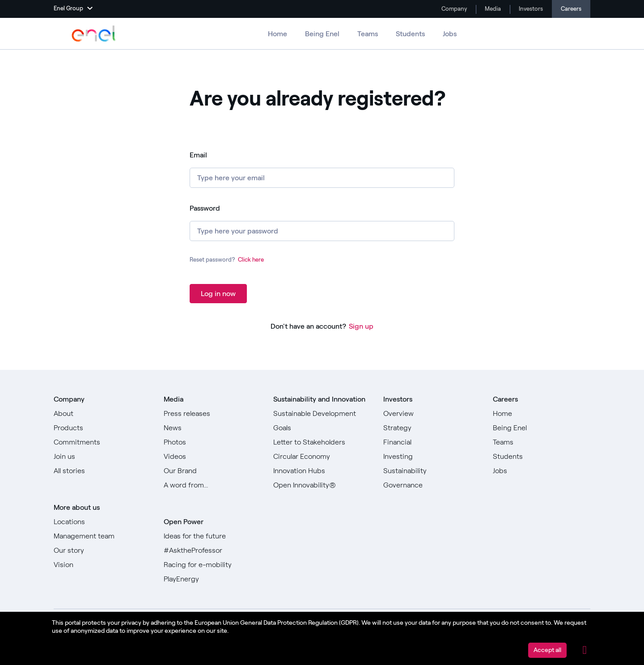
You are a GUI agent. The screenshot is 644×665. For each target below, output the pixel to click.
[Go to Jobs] (542, 471)
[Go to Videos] (212, 457)
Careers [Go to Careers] (571, 9)
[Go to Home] (542, 414)
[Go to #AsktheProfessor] (212, 551)
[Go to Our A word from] (212, 485)
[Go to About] (102, 414)
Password (205, 208)
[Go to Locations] (102, 522)
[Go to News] (212, 428)
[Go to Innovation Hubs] (322, 471)
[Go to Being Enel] (542, 428)
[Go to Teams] (542, 442)
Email (198, 155)
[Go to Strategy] (432, 428)
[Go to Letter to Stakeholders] (322, 442)
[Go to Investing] (432, 457)
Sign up (361, 326)
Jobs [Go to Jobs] (450, 34)
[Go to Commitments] (102, 442)
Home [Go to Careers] (278, 34)
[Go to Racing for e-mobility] (212, 565)
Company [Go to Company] (453, 9)
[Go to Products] (102, 428)
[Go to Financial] (432, 442)
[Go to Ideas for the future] (212, 536)
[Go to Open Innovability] (322, 485)
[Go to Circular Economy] (322, 457)
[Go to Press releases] (212, 414)
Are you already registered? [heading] (318, 99)
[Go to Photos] (212, 442)
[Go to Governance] (432, 485)
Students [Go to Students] (410, 34)
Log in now (218, 294)
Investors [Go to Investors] (530, 9)
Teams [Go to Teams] (368, 34)
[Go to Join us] (102, 457)
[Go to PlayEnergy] (212, 579)
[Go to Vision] (102, 565)
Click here (251, 260)
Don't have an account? (308, 326)
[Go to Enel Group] (94, 34)
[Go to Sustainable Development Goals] (322, 421)
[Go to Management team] (102, 536)
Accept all (547, 650)
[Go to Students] (542, 457)
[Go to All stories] (102, 471)
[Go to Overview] (432, 414)
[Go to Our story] (102, 551)
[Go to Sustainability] (432, 471)
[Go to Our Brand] (212, 471)
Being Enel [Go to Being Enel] (322, 34)
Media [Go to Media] (492, 9)
